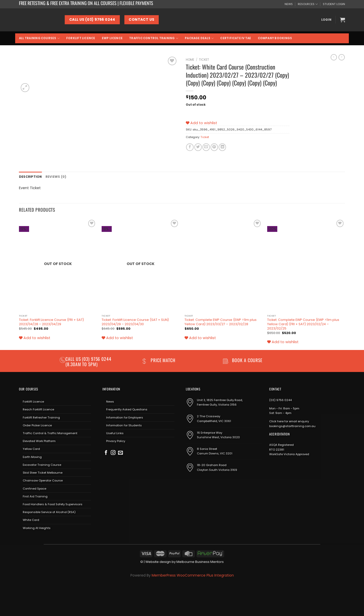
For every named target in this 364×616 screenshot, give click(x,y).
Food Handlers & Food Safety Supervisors (53, 504)
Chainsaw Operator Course (43, 480)
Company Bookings (275, 38)
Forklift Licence (81, 38)
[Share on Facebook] (190, 147)
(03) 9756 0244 (280, 400)
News (110, 401)
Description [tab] (30, 177)
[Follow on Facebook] (106, 453)
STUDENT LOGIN (334, 4)
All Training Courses (39, 38)
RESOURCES (308, 4)
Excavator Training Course (42, 465)
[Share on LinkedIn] (222, 147)
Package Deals (199, 38)
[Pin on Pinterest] (214, 147)
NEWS (289, 4)
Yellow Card (31, 449)
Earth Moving (32, 457)
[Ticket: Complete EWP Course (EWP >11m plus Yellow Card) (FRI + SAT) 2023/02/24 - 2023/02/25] (306, 265)
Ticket (204, 60)
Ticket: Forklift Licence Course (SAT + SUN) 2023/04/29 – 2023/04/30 (135, 322)
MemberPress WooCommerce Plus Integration (193, 575)
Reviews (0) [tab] (54, 177)
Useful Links (115, 433)
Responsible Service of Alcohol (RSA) (49, 512)
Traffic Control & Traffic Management (50, 433)
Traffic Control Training (154, 38)
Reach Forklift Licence (38, 409)
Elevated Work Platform (39, 441)
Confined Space (35, 488)
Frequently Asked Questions (127, 409)
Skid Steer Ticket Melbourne (43, 472)
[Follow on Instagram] (113, 453)
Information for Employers (125, 417)
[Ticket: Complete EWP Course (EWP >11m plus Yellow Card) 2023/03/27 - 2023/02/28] (223, 265)
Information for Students (124, 425)
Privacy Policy (116, 441)
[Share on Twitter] (198, 147)
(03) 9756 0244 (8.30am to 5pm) (88, 361)
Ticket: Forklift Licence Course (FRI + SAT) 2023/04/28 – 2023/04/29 (51, 322)
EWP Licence (112, 38)
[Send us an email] (120, 453)
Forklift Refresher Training (41, 417)
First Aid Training (35, 496)
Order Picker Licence (37, 425)
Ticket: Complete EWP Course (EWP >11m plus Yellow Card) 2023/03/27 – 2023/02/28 (221, 322)
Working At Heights (37, 528)
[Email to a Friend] (206, 147)
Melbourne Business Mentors (200, 562)
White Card (31, 520)
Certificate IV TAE (236, 38)
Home (190, 60)
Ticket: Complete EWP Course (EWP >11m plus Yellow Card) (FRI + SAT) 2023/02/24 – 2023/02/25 (303, 324)
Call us (74, 359)
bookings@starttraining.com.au (292, 426)
